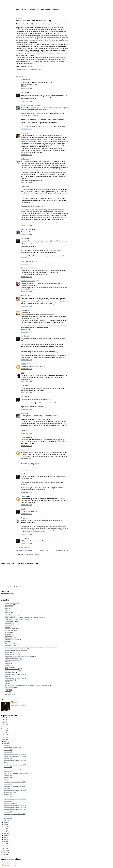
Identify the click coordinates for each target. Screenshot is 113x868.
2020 (4, 722)
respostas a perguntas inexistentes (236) (15, 754)
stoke (7, 684)
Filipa (23, 310)
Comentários (6, 865)
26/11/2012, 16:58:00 (26, 292)
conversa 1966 (8, 750)
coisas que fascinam (11, 616)
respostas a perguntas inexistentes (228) (15, 805)
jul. (5, 829)
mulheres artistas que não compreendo (16, 649)
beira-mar (8, 612)
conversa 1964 (8, 758)
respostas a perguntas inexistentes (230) (15, 790)
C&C (23, 373)
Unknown (24, 450)
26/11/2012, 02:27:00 (26, 101)
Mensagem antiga (62, 550)
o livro (7, 662)
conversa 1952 (8, 820)
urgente (6, 763)
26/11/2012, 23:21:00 (26, 369)
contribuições (9, 623)
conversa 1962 (8, 771)
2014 (4, 735)
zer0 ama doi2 (9, 695)
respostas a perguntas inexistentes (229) (15, 799)
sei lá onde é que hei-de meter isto (14, 678)
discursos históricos (10, 631)
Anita (23, 133)
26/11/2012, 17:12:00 (26, 306)
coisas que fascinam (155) (11, 803)
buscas (7, 614)
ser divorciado (9, 680)
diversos (7, 632)
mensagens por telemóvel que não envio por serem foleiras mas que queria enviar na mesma (30, 647)
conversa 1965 (8, 752)
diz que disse (9, 634)
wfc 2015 (8, 691)
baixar (7, 610)
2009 (4, 848)
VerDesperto (25, 159)
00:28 (32, 66)
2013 (4, 737)
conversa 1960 (8, 775)
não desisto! (7, 746)
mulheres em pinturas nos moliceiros (15, 651)
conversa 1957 (8, 795)
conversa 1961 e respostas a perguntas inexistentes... (18, 773)
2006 (4, 855)
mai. (5, 833)
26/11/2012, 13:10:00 (26, 234)
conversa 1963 (8, 767)
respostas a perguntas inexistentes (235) (15, 756)
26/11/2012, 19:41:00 (26, 332)
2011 (4, 844)
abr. (5, 835)
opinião (7, 663)
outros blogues (9, 667)
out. (5, 822)
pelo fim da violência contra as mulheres (15, 786)
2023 (4, 720)
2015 (4, 733)
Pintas (23, 496)
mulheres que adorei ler (11, 654)
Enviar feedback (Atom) (32, 554)
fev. (5, 840)
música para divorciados (12, 658)
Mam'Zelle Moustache (28, 281)
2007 (4, 852)
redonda (24, 364)
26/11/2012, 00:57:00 (26, 89)
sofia (6, 682)
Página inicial (44, 550)
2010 (4, 846)
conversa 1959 (8, 778)
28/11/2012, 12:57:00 (26, 514)
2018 (4, 726)
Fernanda (24, 296)
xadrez (7, 693)
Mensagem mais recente (24, 550)
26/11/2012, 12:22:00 (26, 225)
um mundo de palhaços (10, 793)
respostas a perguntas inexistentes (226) (15, 810)
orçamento (8, 665)
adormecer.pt (9, 607)
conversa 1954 (8, 812)
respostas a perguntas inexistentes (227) (15, 807)
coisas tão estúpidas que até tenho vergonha (17, 619)
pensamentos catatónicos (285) (12, 769)
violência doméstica (10, 687)
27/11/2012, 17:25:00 (26, 446)
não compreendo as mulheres (37, 9)
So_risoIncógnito (26, 268)
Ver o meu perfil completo (18, 705)
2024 (4, 718)
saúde (7, 676)
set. (5, 825)
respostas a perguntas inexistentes (32, 69)
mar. (5, 837)
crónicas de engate (10, 629)
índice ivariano (9, 643)
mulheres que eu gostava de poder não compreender (19, 656)
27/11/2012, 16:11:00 (26, 393)
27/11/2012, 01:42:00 (26, 382)
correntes (8, 627)
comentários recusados (11, 621)
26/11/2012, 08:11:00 (26, 129)
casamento (7, 788)
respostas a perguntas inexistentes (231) (15, 782)
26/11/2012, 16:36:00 (26, 277)
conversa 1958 (8, 784)
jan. (5, 842)
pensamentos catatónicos (12, 671)
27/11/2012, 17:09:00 (26, 433)
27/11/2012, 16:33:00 (26, 409)
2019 (4, 724)
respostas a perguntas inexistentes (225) (15, 814)
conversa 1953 (8, 816)
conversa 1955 (8, 801)
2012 (4, 739)
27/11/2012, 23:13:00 (26, 492)
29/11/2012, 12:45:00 (26, 543)
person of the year (10, 673)
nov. (5, 743)
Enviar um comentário (23, 547)
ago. (5, 827)
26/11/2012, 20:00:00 (26, 360)
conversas (8, 625)
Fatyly (23, 518)
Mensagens (6, 862)
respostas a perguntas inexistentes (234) (33, 21)
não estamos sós (8, 818)
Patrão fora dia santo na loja (13, 669)
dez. (5, 741)
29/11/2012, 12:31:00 (26, 534)
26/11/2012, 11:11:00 (26, 155)
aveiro (7, 608)
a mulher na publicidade (12, 603)
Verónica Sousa (26, 229)
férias (7, 641)
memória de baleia (10, 645)
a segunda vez (9, 605)
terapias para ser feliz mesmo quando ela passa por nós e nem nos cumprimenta (27, 685)
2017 (4, 728)
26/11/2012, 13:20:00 (26, 264)
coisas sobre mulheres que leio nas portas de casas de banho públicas (24, 618)
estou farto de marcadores (12, 640)
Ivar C (23, 92)
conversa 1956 (8, 797)
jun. (5, 831)
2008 (4, 850)
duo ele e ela (9, 636)
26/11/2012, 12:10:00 (26, 183)
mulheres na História (11, 652)
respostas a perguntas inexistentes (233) (15, 765)
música (6, 780)
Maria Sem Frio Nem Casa (30, 105)
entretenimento (9, 638)
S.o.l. (23, 413)
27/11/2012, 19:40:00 (26, 470)
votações (8, 689)
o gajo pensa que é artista (12, 660)
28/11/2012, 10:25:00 (26, 505)
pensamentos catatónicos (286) (12, 748)
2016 (4, 731)
